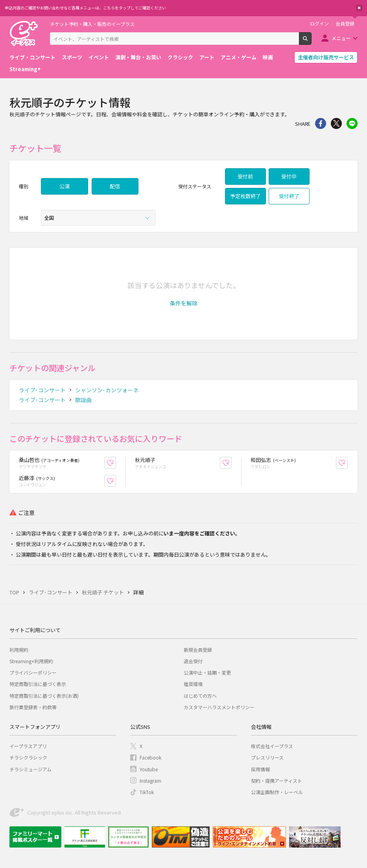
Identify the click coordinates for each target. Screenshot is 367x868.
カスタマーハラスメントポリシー (219, 707)
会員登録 (345, 24)
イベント (99, 57)
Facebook (150, 757)
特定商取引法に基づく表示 (38, 684)
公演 (65, 186)
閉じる (359, 8)
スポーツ (72, 57)
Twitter (336, 123)
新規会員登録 (198, 650)
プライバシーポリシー (33, 672)
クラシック (180, 57)
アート (207, 57)
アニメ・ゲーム (239, 57)
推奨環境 (193, 684)
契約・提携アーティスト (277, 781)
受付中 (289, 176)
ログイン (319, 24)
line (352, 123)
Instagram (150, 781)
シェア (321, 123)
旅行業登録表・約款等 (33, 707)
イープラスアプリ (28, 746)
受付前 (245, 176)
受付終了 (289, 196)
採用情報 (260, 769)
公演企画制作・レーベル (277, 792)
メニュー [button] (341, 38)
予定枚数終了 (245, 196)
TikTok (147, 792)
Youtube (149, 769)
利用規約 (19, 650)
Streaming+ (25, 69)
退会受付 (193, 661)
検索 (311, 42)
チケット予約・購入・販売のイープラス (92, 24)
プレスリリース (267, 757)
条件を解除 (184, 303)
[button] (184, 303)
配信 (115, 186)
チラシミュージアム (30, 769)
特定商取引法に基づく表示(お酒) (44, 696)
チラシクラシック (28, 757)
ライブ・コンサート (32, 57)
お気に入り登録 (116, 463)
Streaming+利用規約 (31, 661)
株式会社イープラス (272, 746)
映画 (268, 57)
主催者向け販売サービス (326, 57)
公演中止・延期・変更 (207, 672)
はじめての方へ (200, 696)
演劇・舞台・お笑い (138, 57)
